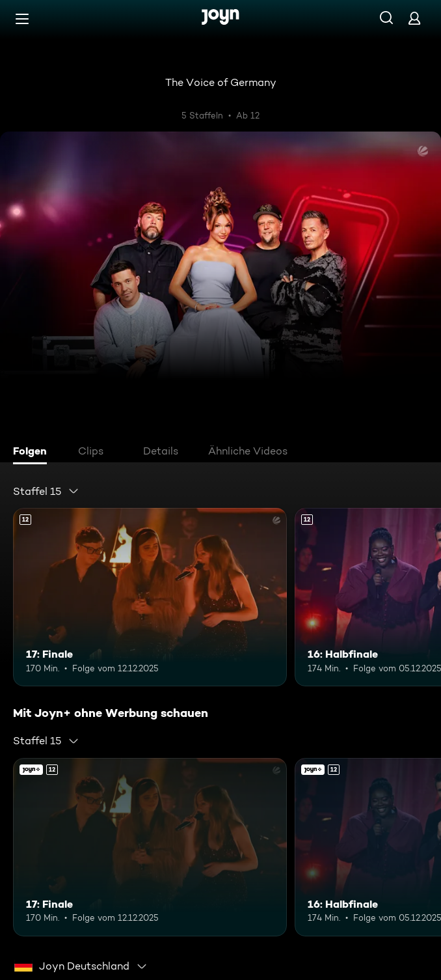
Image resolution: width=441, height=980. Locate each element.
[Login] (414, 18)
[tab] (33, 453)
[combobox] (46, 491)
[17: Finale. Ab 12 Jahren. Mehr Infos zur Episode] (150, 597)
